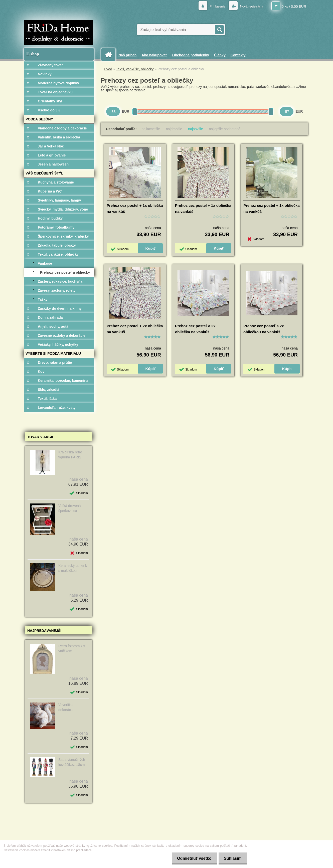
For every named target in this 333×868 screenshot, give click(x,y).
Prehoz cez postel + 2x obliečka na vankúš (135, 329)
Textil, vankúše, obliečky (135, 69)
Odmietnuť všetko (191, 858)
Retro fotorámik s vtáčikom (72, 648)
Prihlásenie (214, 6)
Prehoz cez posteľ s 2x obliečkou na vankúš (264, 329)
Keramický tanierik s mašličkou (73, 568)
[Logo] (58, 32)
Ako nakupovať (154, 55)
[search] (219, 29)
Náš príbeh (127, 55)
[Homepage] (110, 55)
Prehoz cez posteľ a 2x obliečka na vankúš (195, 329)
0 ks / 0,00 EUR (294, 6)
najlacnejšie (151, 129)
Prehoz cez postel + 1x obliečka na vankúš (135, 208)
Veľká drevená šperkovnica (70, 508)
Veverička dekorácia (66, 707)
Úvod (108, 69)
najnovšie (195, 129)
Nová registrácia (250, 6)
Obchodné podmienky (191, 55)
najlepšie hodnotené (225, 129)
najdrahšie (174, 129)
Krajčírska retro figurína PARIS (70, 455)
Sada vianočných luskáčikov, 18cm (72, 762)
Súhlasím (232, 858)
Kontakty (238, 55)
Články (220, 55)
